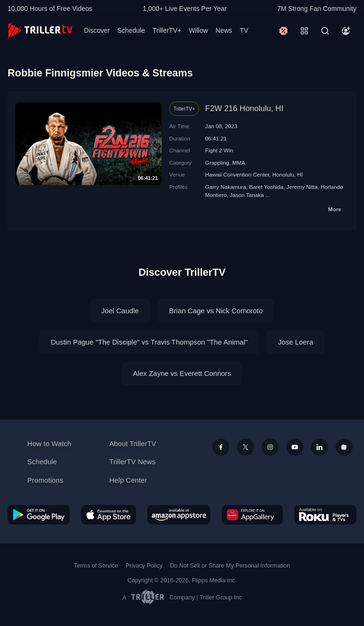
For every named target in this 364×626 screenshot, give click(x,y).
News (224, 30)
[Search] (325, 31)
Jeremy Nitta (302, 187)
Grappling (217, 163)
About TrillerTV (132, 444)
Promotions (45, 480)
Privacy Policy (144, 566)
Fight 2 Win (219, 150)
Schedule (131, 30)
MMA (239, 163)
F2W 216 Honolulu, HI (244, 108)
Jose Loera (296, 342)
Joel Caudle (120, 311)
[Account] (346, 31)
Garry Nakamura (226, 187)
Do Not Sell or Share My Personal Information (230, 566)
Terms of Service (96, 566)
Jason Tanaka (247, 195)
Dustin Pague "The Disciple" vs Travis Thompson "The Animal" (149, 342)
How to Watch (50, 444)
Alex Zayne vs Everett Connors (182, 373)
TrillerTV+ (167, 30)
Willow (198, 30)
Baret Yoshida (266, 187)
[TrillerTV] (40, 31)
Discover (97, 30)
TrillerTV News (132, 462)
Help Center (128, 480)
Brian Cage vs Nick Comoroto (216, 311)
